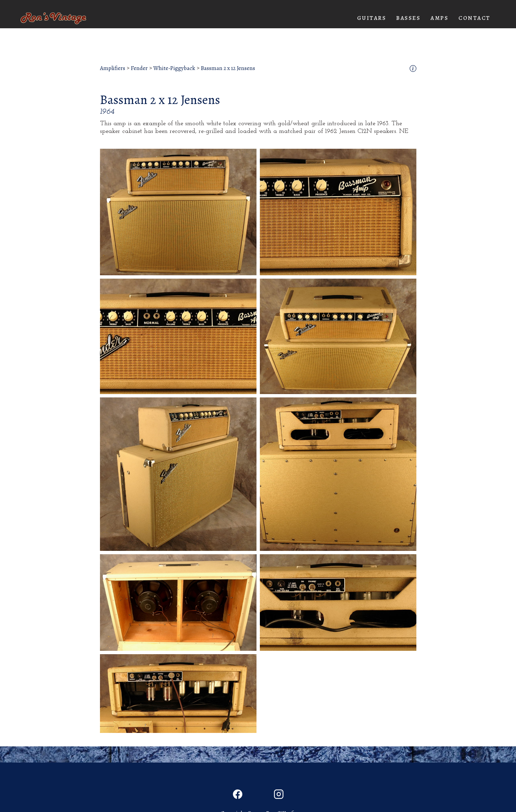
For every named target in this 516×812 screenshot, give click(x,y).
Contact (474, 18)
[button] (372, 18)
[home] (53, 18)
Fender (139, 68)
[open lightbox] (178, 212)
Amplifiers (113, 68)
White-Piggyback (174, 68)
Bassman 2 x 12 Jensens (228, 68)
